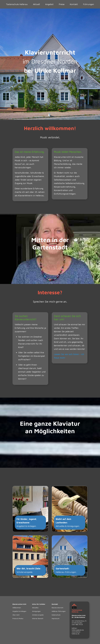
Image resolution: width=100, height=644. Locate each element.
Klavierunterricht (57, 608)
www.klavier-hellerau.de (76, 633)
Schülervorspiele (38, 615)
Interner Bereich (38, 618)
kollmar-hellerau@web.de (78, 629)
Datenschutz (56, 615)
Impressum (56, 618)
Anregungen (36, 611)
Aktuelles (35, 608)
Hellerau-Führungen (59, 611)
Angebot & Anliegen (19, 611)
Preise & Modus (18, 618)
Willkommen (17, 608)
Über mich (16, 615)
